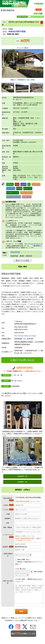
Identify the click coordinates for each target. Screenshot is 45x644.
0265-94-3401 (22, 369)
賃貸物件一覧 (22, 482)
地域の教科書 (15, 252)
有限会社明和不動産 (17, 31)
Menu (39, 4)
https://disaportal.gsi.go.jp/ (33, 244)
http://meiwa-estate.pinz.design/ (25, 336)
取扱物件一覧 (22, 476)
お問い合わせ (22, 17)
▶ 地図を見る (18, 99)
